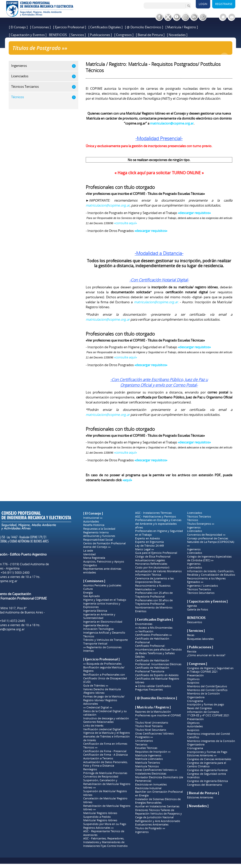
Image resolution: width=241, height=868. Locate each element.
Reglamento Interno (96, 532)
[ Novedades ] (177, 35)
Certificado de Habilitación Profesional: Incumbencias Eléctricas (158, 662)
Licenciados (195, 513)
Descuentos (195, 622)
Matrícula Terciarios (148, 763)
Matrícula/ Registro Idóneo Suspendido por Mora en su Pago (105, 822)
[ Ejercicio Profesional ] (70, 27)
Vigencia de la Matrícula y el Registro (107, 733)
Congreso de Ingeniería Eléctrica (207, 781)
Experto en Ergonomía (149, 542)
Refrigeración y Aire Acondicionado (158, 821)
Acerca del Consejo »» (97, 547)
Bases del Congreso (200, 708)
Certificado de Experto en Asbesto (157, 675)
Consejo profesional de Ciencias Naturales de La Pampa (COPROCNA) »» (211, 542)
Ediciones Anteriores (200, 797)
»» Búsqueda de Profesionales (102, 664)
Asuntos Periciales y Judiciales (102, 585)
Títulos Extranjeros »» (201, 524)
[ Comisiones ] (40, 27)
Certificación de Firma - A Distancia (105, 755)
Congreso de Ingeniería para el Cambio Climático (207, 765)
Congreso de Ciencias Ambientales (209, 759)
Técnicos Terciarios (199, 517)
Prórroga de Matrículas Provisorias (105, 773)
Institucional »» (93, 518)
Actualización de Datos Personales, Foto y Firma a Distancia (105, 764)
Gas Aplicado (92, 596)
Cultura (88, 589)
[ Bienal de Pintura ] (150, 35)
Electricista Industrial (148, 788)
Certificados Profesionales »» (153, 635)
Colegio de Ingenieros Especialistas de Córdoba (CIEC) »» (209, 558)
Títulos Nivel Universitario (152, 723)
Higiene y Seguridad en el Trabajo (105, 600)
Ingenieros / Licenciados (202, 586)
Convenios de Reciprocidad (101, 777)
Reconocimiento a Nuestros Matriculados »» (153, 587)
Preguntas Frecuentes (149, 690)
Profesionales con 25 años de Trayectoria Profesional (154, 595)
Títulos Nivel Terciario (149, 726)
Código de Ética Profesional (153, 557)
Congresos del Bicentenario (205, 785)
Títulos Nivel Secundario (151, 730)
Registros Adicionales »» (98, 828)
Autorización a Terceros (98, 758)
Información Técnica (148, 575)
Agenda (192, 606)
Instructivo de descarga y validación (106, 718)
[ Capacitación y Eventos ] (28, 35)
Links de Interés (93, 726)
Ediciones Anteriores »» (202, 755)
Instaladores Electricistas (151, 774)
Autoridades (91, 521)
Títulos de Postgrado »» (86, 56)
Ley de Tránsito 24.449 (149, 546)
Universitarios (144, 741)
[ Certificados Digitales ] (105, 27)
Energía (88, 593)
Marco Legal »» (144, 549)
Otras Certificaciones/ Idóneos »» (156, 770)
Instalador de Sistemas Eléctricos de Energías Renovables (158, 801)
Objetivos (193, 679)
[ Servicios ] (78, 35)
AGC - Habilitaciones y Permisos (156, 517)
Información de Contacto (203, 712)
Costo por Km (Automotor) (152, 567)
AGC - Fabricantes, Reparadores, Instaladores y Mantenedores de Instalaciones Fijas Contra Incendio (105, 842)
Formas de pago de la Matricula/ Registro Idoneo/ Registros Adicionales (104, 700)
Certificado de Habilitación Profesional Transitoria (152, 670)
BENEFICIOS (58, 35)
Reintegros (90, 769)
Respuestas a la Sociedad (99, 529)
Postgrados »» (144, 737)
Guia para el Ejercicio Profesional (156, 553)
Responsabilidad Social (98, 540)
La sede (88, 551)
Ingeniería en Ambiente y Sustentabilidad (99, 616)
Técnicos (89, 636)
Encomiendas (144, 624)
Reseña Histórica (94, 525)
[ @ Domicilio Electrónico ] (144, 27)
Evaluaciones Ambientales (152, 825)
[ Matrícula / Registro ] (182, 27)
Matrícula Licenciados (149, 759)
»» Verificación (144, 631)
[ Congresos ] (124, 35)
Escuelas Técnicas (146, 748)
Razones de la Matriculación (153, 712)
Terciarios (141, 744)
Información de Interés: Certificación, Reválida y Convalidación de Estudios (211, 573)
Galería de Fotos (198, 609)
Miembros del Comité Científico (207, 690)
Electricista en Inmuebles (151, 784)
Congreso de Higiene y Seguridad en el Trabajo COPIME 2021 (210, 670)
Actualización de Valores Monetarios (158, 571)
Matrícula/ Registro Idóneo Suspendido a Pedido (100, 815)
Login (203, 4)
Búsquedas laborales (200, 639)
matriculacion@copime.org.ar (108, 205)
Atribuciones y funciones (99, 536)
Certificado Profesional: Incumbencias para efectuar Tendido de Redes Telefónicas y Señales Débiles (159, 651)
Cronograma (195, 701)
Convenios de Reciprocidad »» (206, 535)
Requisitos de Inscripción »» (153, 752)
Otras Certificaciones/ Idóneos (154, 734)
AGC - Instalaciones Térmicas (153, 513)
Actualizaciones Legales (150, 560)
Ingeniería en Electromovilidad (103, 622)
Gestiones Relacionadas (98, 722)
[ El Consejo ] (18, 27)
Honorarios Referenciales (151, 564)
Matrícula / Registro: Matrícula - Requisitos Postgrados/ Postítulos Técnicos (162, 56)
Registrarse (224, 4)
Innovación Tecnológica (98, 629)
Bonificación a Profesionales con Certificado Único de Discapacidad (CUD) (105, 678)
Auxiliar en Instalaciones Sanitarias (157, 806)
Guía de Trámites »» (96, 686)
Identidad (89, 554)
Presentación (195, 675)
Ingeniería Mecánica (96, 625)
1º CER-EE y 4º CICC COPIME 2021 (208, 715)
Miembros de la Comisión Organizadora (203, 695)
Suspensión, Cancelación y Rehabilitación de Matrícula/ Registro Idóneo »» (107, 784)
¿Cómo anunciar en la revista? (206, 655)
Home (62, 56)
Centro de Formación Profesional (104, 543)
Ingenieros (142, 832)
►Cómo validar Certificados (153, 686)
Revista (192, 651)
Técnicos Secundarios (201, 593)
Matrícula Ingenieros (148, 755)
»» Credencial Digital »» (98, 707)
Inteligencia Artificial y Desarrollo (104, 633)
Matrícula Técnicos (147, 766)
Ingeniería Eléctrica (95, 611)
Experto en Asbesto (148, 538)
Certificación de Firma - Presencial (105, 751)
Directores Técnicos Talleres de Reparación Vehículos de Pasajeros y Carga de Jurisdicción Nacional (159, 814)
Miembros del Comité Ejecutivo (207, 686)
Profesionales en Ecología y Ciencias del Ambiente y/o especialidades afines (158, 524)
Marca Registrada (94, 558)
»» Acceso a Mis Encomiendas (154, 628)
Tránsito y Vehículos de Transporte (105, 640)
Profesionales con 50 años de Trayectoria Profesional (154, 602)
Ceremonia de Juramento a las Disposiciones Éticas (154, 580)
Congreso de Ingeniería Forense (207, 770)
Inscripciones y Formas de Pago (207, 752)
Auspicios (193, 683)
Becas (191, 635)
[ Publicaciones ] (100, 35)
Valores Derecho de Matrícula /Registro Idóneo (102, 691)
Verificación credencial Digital (102, 729)
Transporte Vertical (95, 644)
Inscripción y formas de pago (206, 704)
